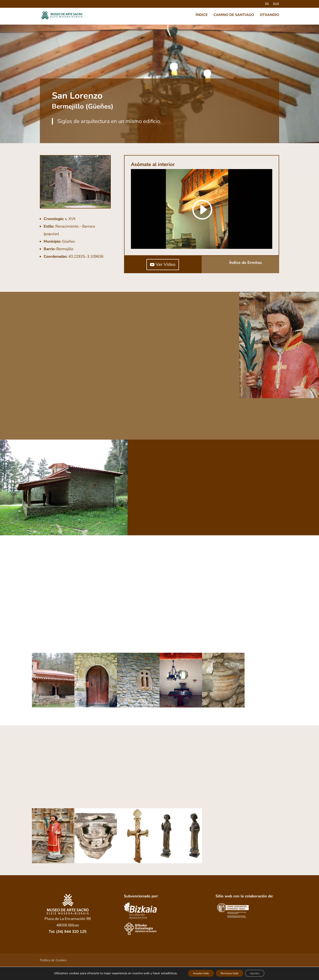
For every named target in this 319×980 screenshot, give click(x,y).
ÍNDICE (202, 16)
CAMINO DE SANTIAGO (234, 16)
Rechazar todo (230, 973)
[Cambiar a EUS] (276, 5)
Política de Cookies (53, 960)
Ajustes (260, 973)
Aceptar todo (196, 973)
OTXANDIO (269, 16)
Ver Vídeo (166, 264)
